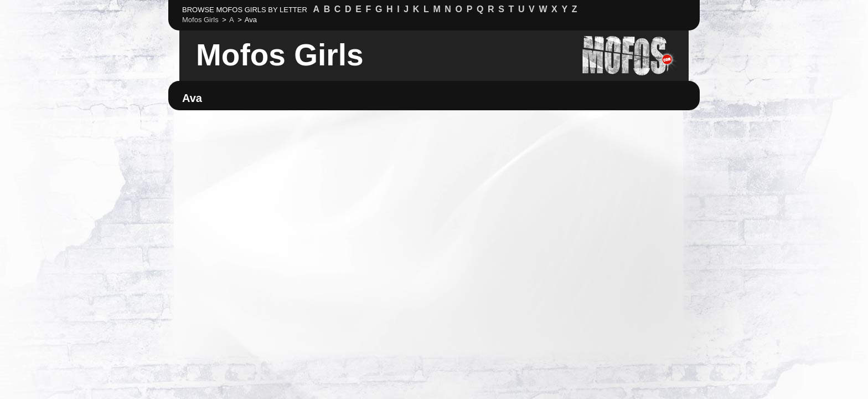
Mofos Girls (280, 55)
